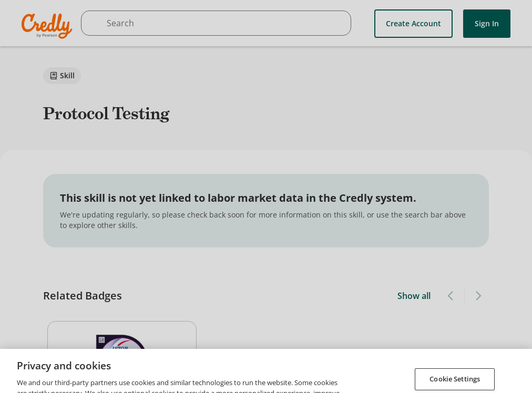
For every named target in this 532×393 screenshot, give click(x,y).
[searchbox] (216, 23)
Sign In (487, 23)
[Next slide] (478, 296)
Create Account (413, 23)
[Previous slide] (451, 296)
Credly (49, 26)
